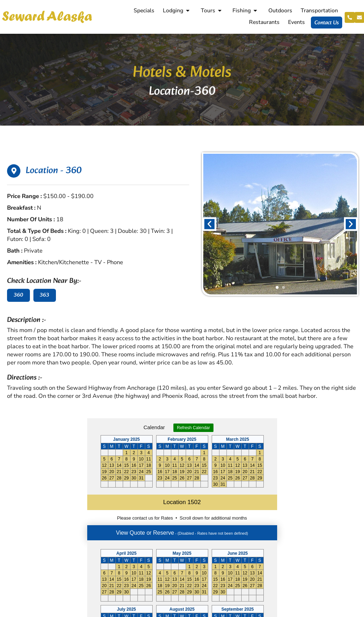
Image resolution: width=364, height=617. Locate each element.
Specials (143, 11)
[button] (209, 224)
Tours (211, 11)
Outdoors (279, 11)
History (223, 543)
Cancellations (231, 553)
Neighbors (227, 533)
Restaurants (263, 22)
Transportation (318, 11)
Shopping (226, 523)
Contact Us (325, 23)
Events (295, 22)
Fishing (245, 11)
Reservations (231, 514)
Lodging (176, 11)
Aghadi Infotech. (340, 611)
